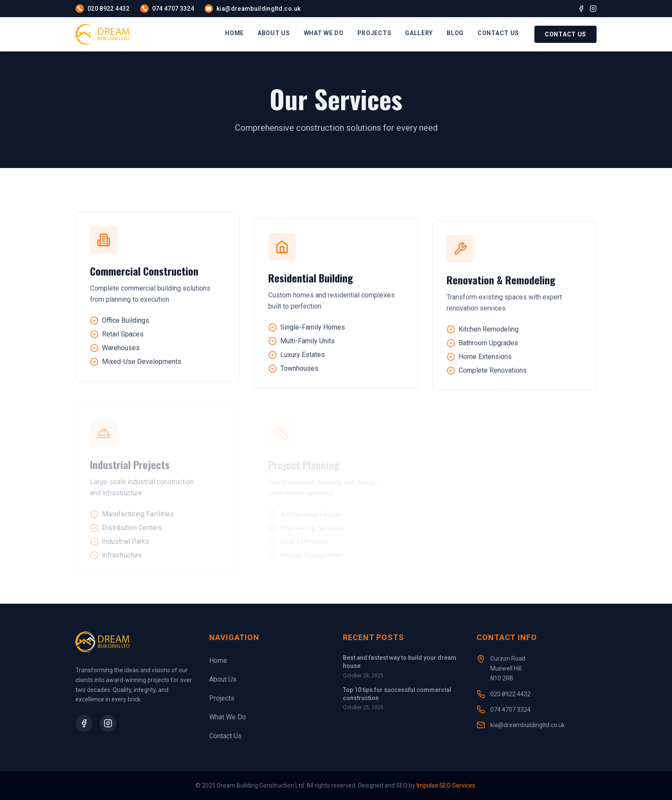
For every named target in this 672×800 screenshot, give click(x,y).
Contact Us (565, 34)
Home (218, 660)
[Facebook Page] (84, 723)
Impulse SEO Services (446, 785)
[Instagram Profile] (108, 723)
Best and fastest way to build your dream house (400, 662)
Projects (222, 698)
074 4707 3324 (510, 710)
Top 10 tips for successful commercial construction (397, 694)
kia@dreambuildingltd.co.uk (528, 725)
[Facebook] (581, 9)
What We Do (228, 717)
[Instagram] (593, 9)
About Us (223, 679)
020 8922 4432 (510, 694)
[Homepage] (102, 34)
